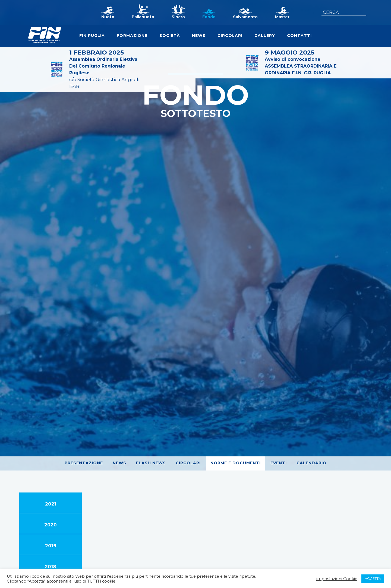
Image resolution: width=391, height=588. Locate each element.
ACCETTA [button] (373, 579)
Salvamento (245, 17)
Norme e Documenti (236, 463)
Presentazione (84, 463)
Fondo (209, 17)
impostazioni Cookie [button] (337, 579)
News (199, 36)
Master (282, 17)
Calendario (312, 463)
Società (170, 36)
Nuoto (108, 17)
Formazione (132, 36)
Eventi (279, 463)
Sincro (178, 17)
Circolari (230, 36)
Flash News (151, 463)
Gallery (265, 36)
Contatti (299, 36)
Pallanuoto (143, 17)
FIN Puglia (92, 36)
